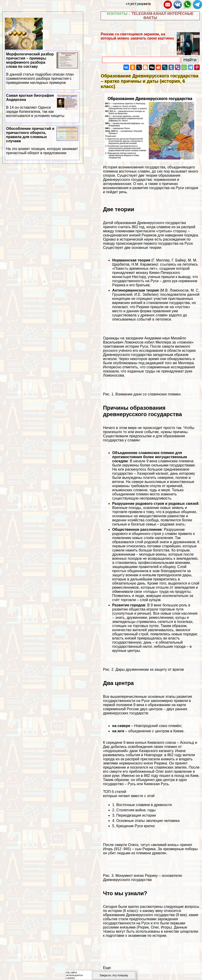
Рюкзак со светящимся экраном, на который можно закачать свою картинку (137, 36)
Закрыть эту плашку (114, 975)
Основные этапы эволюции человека (148, 821)
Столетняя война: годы (136, 810)
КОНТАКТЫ (117, 14)
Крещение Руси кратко (136, 826)
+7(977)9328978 (138, 4)
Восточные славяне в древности (144, 805)
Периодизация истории (136, 815)
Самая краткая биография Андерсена (42, 106)
